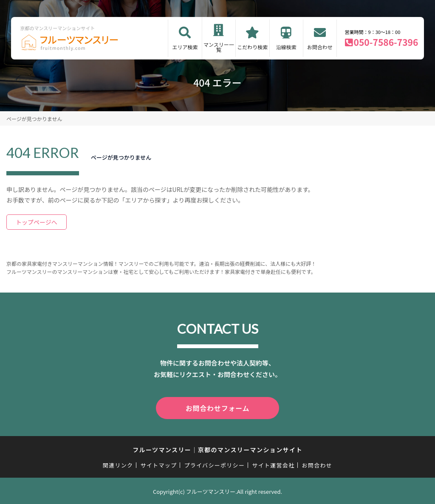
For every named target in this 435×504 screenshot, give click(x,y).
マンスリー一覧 (219, 47)
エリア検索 (185, 47)
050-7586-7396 (386, 42)
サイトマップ (159, 463)
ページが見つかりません (34, 119)
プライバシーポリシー (214, 463)
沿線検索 (286, 47)
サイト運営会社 (273, 463)
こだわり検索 (252, 47)
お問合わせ (320, 47)
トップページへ (37, 222)
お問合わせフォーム (217, 407)
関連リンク (118, 463)
